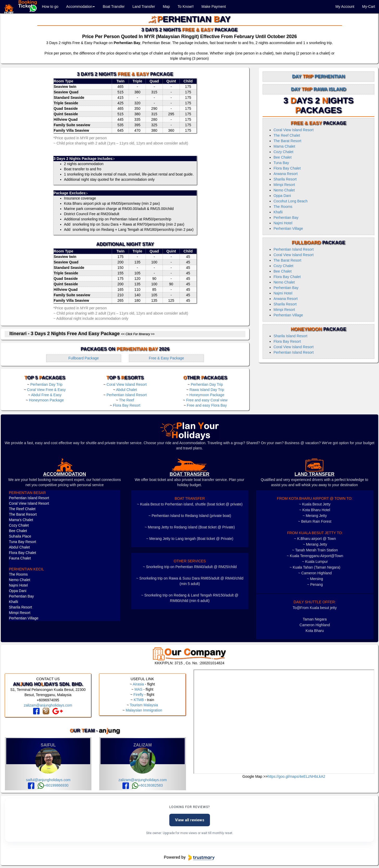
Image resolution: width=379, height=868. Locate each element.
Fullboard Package (84, 358)
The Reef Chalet (287, 135)
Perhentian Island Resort (127, 395)
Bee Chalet (282, 157)
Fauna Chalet (20, 558)
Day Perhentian (319, 76)
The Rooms (283, 207)
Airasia (138, 684)
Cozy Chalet (283, 152)
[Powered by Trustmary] (189, 858)
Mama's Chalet (21, 520)
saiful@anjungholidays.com (48, 780)
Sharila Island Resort (290, 336)
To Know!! (186, 7)
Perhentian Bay (286, 218)
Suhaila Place (20, 536)
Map (166, 7)
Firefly (138, 695)
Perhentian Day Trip (46, 384)
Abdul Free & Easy (46, 395)
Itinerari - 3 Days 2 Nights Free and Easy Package (82, 334)
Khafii (278, 212)
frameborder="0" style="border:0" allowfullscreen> (284, 722)
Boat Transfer (114, 7)
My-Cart (369, 7)
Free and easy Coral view (207, 400)
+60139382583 (147, 785)
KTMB (139, 700)
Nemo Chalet (284, 190)
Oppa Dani (282, 196)
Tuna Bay (281, 163)
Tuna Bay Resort (23, 542)
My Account (345, 7)
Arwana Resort (286, 174)
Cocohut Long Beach (291, 201)
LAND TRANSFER (315, 474)
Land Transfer (144, 7)
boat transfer (189, 474)
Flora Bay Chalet (287, 168)
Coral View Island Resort (127, 384)
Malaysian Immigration (144, 710)
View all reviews (190, 820)
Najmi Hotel (283, 223)
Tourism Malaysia (144, 705)
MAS (138, 689)
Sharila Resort (285, 179)
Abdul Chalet (127, 390)
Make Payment (214, 7)
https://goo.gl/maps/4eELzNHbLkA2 (296, 776)
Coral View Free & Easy (46, 390)
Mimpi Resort (284, 185)
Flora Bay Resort (126, 405)
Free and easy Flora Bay (207, 405)
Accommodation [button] (80, 7)
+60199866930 (53, 785)
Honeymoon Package (46, 400)
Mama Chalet (284, 146)
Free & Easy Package (166, 358)
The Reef (127, 400)
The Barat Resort (287, 141)
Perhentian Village (288, 228)
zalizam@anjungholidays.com (48, 705)
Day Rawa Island (318, 89)
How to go (50, 7)
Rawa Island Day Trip (207, 390)
